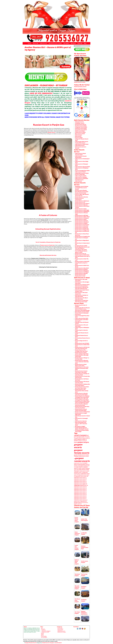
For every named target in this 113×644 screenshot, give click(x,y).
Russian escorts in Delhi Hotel (82, 255)
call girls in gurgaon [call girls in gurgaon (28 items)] (80, 435)
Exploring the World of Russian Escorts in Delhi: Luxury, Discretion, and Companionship (82, 309)
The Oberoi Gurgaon (84, 587)
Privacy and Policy (44, 636)
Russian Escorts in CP (80, 202)
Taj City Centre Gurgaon (84, 562)
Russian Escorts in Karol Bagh (82, 210)
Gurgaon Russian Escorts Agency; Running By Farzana (82, 428)
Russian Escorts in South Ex (81, 221)
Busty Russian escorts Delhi (82, 192)
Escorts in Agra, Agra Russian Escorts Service (82, 195)
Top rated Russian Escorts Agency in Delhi (81, 252)
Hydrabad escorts (79, 180)
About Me (36, 43)
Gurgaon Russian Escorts (61, 631)
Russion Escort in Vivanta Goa (82, 225)
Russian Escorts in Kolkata (81, 269)
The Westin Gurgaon (84, 600)
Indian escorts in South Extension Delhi (80, 154)
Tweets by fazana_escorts (80, 87)
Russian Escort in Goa (80, 276)
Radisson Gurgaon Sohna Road (85, 547)
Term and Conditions (44, 637)
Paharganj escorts (79, 122)
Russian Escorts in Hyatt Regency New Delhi (81, 365)
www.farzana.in (58, 643)
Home (30, 43)
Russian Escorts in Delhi (55, 43)
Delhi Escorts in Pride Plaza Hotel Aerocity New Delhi (82, 301)
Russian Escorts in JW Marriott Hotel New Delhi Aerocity (82, 348)
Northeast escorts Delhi (81, 126)
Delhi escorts (78, 136)
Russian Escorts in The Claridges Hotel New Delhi (81, 351)
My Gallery (66, 43)
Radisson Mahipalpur (84, 612)
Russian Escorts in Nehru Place (82, 217)
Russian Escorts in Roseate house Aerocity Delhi (81, 404)
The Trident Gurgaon (77, 613)
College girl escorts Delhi (81, 127)
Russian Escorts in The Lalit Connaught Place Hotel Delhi (82, 399)
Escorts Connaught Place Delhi (82, 171)
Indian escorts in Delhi (80, 172)
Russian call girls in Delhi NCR (82, 261)
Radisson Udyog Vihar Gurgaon (77, 562)
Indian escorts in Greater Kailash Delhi (81, 157)
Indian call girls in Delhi (81, 176)
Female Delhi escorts (80, 143)
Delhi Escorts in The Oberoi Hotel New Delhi (81, 298)
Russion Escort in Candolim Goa (82, 236)
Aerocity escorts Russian (81, 190)
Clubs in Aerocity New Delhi (82, 318)
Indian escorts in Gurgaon (81, 177)
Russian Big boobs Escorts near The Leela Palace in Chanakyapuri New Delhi (82, 248)
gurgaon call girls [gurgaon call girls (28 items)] (83, 442)
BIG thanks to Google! (80, 426)
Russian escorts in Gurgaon (62, 632)
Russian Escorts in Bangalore (82, 271)
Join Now (42, 634)
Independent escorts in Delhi (82, 173)
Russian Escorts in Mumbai (81, 273)
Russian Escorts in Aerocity (81, 197)
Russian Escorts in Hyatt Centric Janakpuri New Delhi (82, 353)
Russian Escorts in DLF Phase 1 (82, 204)
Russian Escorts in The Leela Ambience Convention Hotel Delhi (82, 368)
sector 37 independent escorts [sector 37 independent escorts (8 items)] (80, 485)
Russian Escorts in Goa (80, 275)
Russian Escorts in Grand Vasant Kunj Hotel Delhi (81, 410)
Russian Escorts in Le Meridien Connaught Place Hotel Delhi (82, 397)
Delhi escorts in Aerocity (81, 421)
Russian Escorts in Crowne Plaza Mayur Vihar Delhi (81, 372)
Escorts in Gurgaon (60, 629)
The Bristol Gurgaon (77, 575)
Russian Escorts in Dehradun (82, 313)
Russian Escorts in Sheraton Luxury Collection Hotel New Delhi (82, 362)
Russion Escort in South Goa (82, 227)
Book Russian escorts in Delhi (82, 312)
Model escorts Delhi (80, 131)
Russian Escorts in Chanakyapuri (79, 199)
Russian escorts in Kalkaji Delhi (82, 412)
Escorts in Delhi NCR (80, 174)
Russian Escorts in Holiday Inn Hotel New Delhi (82, 374)
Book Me (80, 43)
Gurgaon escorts (60, 630)
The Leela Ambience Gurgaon (77, 587)
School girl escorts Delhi (81, 128)
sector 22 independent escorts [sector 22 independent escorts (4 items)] (80, 475)
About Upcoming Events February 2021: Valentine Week (81, 424)
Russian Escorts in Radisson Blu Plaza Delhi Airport (82, 385)
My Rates (73, 43)
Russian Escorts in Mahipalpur (82, 211)
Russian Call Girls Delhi (80, 193)
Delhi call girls (78, 135)
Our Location (43, 629)
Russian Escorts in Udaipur (81, 223)
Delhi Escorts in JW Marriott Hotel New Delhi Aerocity (82, 288)
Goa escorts (78, 314)
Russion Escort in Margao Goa (82, 230)
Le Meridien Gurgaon (84, 533)
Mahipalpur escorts (80, 123)
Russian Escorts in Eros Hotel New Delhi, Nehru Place (82, 387)
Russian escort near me (80, 254)
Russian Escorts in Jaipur (81, 209)
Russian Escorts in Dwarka (81, 205)
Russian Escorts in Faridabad (82, 272)
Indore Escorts (78, 181)
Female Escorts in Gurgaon (48, 643)
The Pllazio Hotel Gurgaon (77, 600)
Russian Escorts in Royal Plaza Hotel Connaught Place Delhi (82, 402)
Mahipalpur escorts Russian (82, 186)
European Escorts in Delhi (81, 246)
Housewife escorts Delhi (81, 130)
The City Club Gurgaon (84, 575)
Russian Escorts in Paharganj (82, 218)
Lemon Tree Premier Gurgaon (77, 547)
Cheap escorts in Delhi (80, 132)
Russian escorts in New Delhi (82, 268)
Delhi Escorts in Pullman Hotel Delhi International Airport (82, 285)
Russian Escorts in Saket (81, 219)
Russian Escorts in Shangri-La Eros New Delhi (82, 358)
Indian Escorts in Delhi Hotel (82, 144)
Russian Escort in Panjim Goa (82, 229)
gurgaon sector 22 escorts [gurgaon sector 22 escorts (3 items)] (79, 463)
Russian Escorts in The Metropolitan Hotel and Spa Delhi (82, 391)
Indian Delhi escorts (80, 145)
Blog (85, 43)
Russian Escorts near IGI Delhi (82, 343)
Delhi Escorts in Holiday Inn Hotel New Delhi (81, 296)
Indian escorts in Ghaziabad (81, 178)
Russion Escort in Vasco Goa (82, 226)
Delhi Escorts (43, 43)
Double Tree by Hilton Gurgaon (77, 520)
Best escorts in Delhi (80, 134)
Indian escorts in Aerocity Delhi (82, 167)
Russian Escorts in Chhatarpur (82, 201)
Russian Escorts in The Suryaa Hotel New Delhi (82, 382)
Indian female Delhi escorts (82, 142)
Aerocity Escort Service (81, 124)
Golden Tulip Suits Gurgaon (84, 520)
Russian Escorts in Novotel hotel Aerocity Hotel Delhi (81, 394)
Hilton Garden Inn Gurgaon (77, 533)
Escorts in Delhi (79, 138)
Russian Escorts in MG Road (81, 215)
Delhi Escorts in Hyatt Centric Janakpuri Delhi (82, 291)
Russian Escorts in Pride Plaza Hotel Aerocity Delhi (82, 407)
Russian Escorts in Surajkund (82, 222)
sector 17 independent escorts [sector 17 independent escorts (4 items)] (83, 473)
